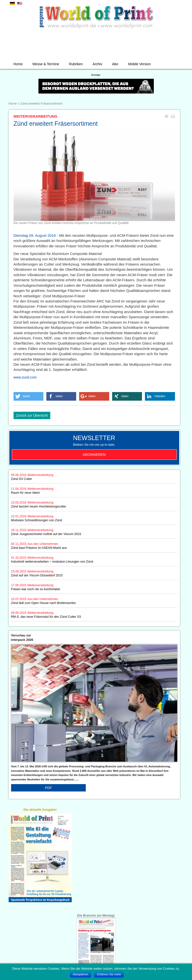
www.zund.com (25, 377)
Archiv (97, 64)
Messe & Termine (46, 64)
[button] (29, 396)
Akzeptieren (80, 974)
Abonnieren (94, 455)
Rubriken (76, 64)
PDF (48, 788)
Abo (115, 64)
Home (18, 64)
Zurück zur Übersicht (32, 415)
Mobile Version (140, 64)
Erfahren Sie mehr (109, 974)
